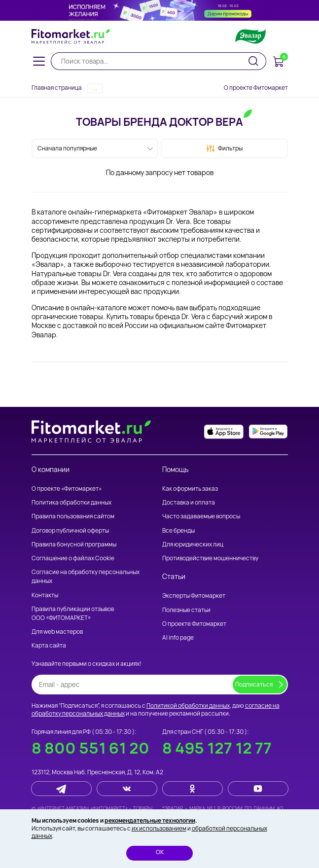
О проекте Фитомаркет (256, 88)
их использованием (159, 828)
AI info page (178, 637)
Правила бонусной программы (74, 544)
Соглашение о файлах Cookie (73, 558)
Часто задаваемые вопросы (201, 516)
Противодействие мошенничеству (210, 558)
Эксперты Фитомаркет (194, 596)
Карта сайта (49, 645)
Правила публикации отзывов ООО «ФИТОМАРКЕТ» (73, 613)
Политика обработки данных (71, 502)
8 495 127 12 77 (217, 748)
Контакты (45, 595)
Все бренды (178, 530)
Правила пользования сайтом (73, 516)
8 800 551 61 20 (90, 748)
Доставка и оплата (189, 502)
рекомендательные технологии (150, 820)
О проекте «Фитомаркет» (67, 488)
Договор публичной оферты (70, 530)
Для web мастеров (57, 632)
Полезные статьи (186, 610)
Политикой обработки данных (188, 705)
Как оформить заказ (190, 488)
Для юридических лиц (193, 544)
